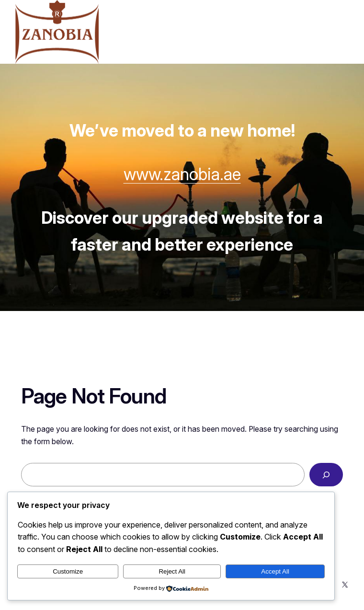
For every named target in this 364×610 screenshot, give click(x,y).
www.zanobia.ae (182, 174)
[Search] (326, 475)
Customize (68, 571)
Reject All (172, 571)
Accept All (275, 571)
